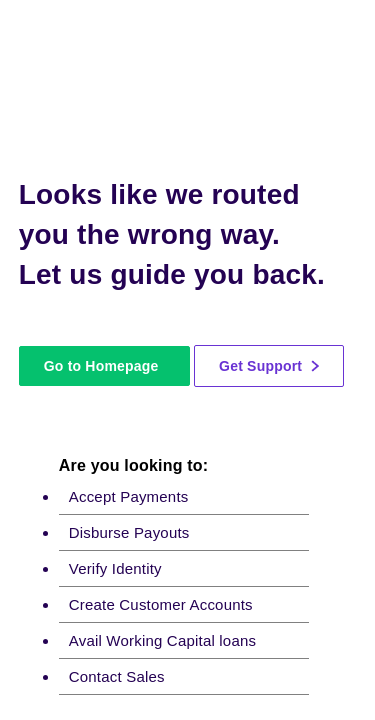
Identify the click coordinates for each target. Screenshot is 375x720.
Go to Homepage (101, 366)
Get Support (269, 366)
